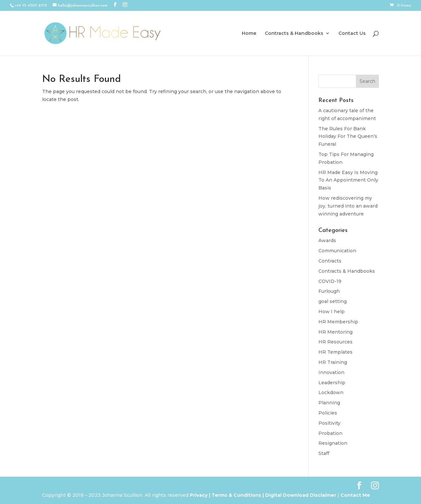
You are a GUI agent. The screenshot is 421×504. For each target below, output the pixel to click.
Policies (328, 413)
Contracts (330, 261)
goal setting (333, 301)
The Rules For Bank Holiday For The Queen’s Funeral (348, 137)
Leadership (332, 383)
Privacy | (200, 495)
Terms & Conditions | (238, 495)
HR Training (333, 362)
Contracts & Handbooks (294, 34)
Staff (324, 453)
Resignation (333, 443)
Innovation (331, 372)
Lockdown (331, 392)
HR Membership (338, 322)
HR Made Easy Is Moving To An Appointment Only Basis (348, 180)
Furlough (329, 291)
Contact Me (355, 495)
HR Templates (335, 352)
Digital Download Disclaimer (300, 495)
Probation (330, 433)
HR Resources (335, 342)
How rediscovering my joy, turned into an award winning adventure (348, 206)
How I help (332, 312)
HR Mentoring (335, 332)
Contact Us (352, 34)
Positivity (329, 423)
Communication (337, 251)
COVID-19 (330, 281)
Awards (327, 240)
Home (249, 34)
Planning (329, 403)
